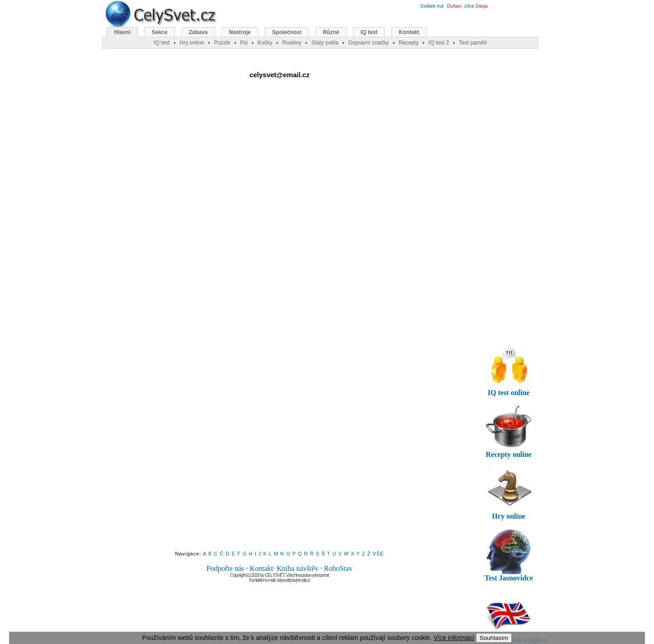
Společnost (287, 32)
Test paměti (473, 43)
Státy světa (325, 43)
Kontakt (262, 568)
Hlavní (122, 32)
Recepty (409, 43)
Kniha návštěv (297, 568)
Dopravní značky (369, 43)
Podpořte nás (225, 568)
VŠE (379, 554)
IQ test (369, 32)
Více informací (453, 638)
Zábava (198, 32)
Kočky (265, 43)
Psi (244, 43)
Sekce (160, 32)
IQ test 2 (438, 43)
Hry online (192, 43)
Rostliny (292, 43)
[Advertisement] (280, 177)
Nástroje (240, 32)
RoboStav (338, 568)
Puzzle (222, 43)
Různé (331, 32)
